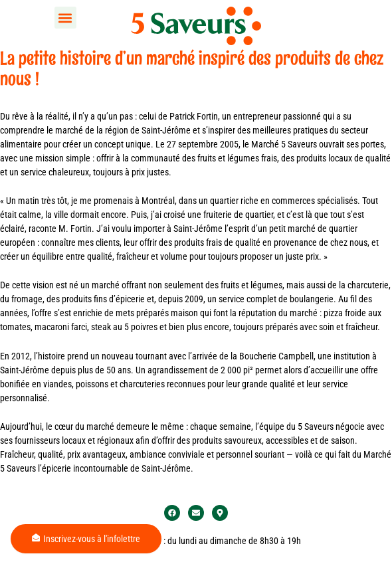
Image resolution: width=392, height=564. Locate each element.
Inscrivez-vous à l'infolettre (86, 539)
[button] (65, 18)
